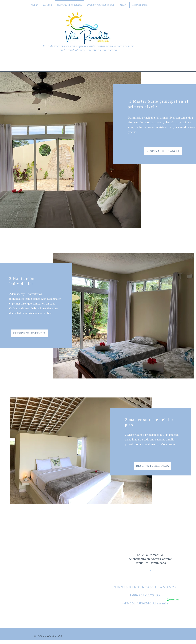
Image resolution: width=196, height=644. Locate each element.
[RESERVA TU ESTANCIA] (163, 151)
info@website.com (161, 582)
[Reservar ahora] (140, 5)
